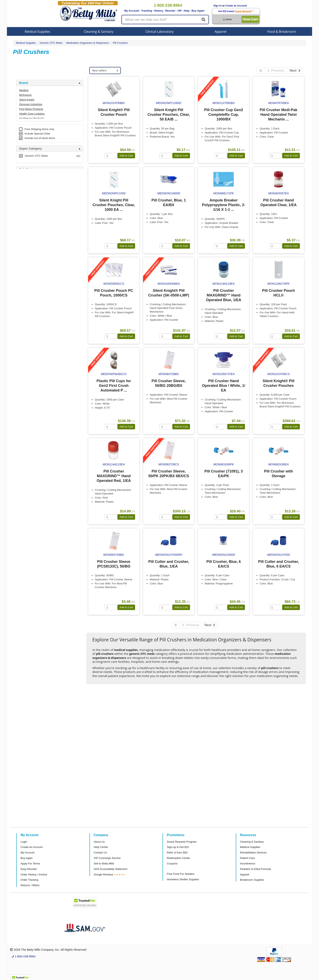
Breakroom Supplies (252, 880)
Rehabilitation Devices (253, 853)
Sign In (217, 6)
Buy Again (198, 11)
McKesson (25, 95)
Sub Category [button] (29, 169)
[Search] (203, 20)
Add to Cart (126, 156)
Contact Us (100, 853)
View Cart (250, 19)
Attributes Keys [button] (30, 303)
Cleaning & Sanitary (99, 32)
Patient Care (247, 858)
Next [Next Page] (295, 71)
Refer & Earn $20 (177, 853)
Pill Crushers (120, 43)
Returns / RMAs (30, 885)
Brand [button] (23, 83)
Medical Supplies (38, 32)
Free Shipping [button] (29, 232)
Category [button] (26, 211)
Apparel (221, 32)
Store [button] (23, 190)
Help (187, 11)
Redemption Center (178, 858)
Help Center (101, 847)
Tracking (147, 11)
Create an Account (236, 6)
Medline (24, 90)
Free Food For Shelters (181, 874)
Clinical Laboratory (160, 32)
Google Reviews (104, 874)
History (159, 11)
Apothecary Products (32, 118)
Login (24, 842)
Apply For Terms (30, 864)
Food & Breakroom (281, 32)
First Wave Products (31, 109)
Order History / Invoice (34, 874)
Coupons (172, 864)
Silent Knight (27, 100)
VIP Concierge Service (107, 858)
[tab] (50, 83)
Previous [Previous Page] (276, 71)
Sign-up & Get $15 (178, 847)
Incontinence (248, 864)
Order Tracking (29, 880)
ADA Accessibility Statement (111, 869)
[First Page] (261, 71)
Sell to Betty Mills (104, 864)
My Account (132, 11)
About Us (99, 842)
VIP (180, 11)
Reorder (170, 11)
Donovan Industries (31, 104)
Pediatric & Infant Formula (256, 869)
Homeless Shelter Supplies (183, 879)
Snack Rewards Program (182, 842)
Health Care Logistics (32, 114)
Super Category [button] (31, 149)
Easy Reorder (29, 869)
